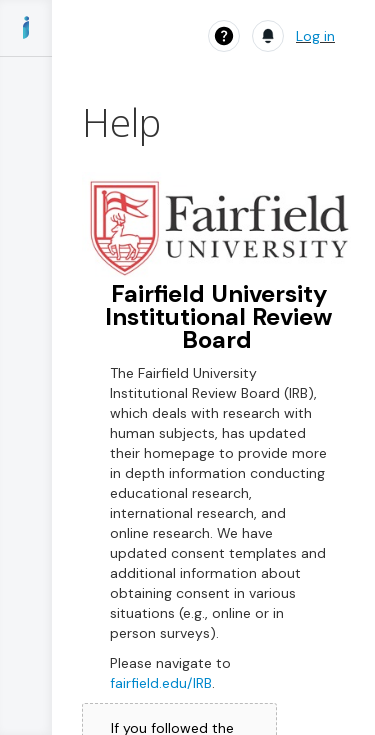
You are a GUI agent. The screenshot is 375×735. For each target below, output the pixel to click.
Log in (315, 36)
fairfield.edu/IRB (161, 683)
